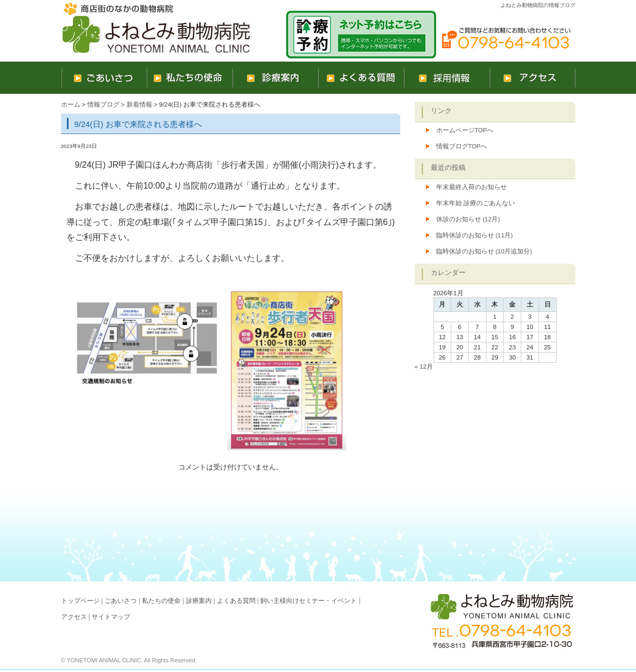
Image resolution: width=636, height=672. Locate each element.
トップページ (80, 601)
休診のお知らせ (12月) (468, 219)
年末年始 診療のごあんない (476, 203)
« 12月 (424, 367)
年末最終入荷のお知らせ (472, 187)
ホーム (71, 104)
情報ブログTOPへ (462, 146)
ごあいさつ (121, 601)
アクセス (74, 617)
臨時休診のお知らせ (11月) (475, 235)
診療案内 (199, 601)
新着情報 (139, 104)
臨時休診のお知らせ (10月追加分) (484, 251)
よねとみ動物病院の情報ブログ (538, 5)
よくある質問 (236, 601)
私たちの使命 (161, 601)
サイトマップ (111, 617)
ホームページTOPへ (465, 130)
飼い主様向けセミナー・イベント (309, 601)
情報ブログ (103, 104)
